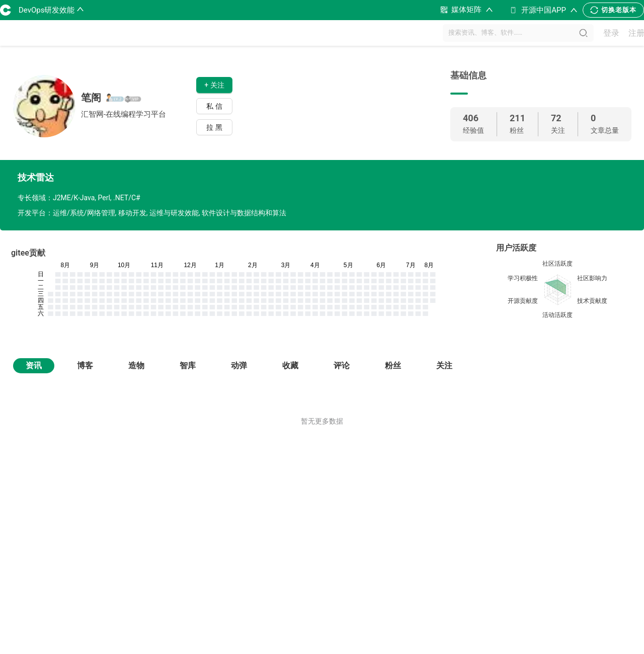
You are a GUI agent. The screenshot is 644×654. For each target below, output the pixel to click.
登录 (611, 33)
